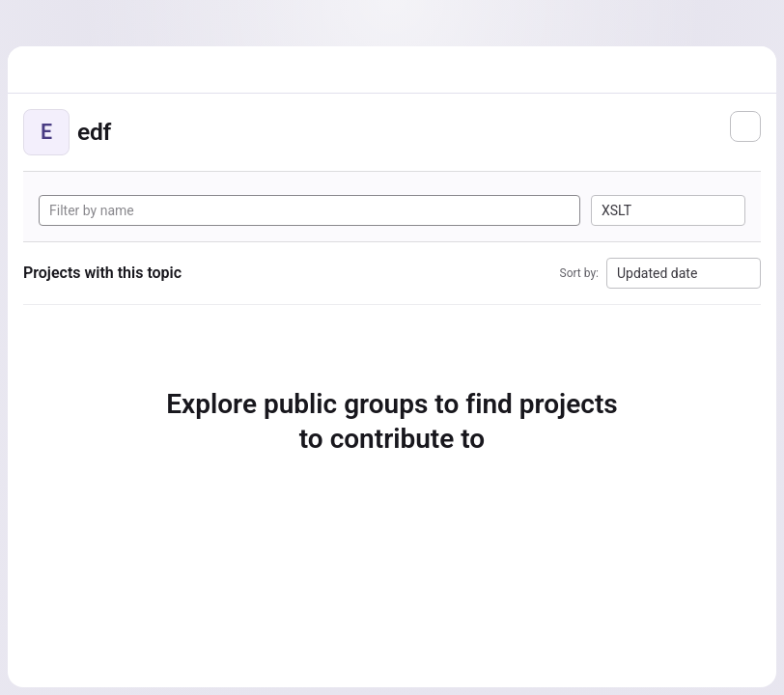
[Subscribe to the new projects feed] (745, 126)
